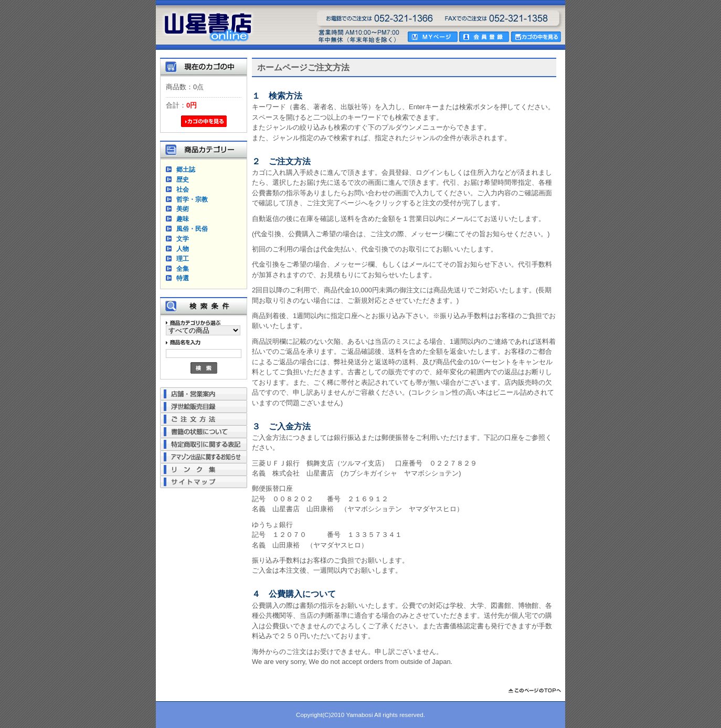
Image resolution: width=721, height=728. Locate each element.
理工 (183, 259)
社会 (183, 189)
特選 (183, 278)
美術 (183, 209)
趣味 (183, 219)
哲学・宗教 (192, 199)
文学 (183, 239)
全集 (183, 268)
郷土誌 (186, 169)
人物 (183, 249)
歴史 (183, 179)
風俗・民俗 (192, 229)
